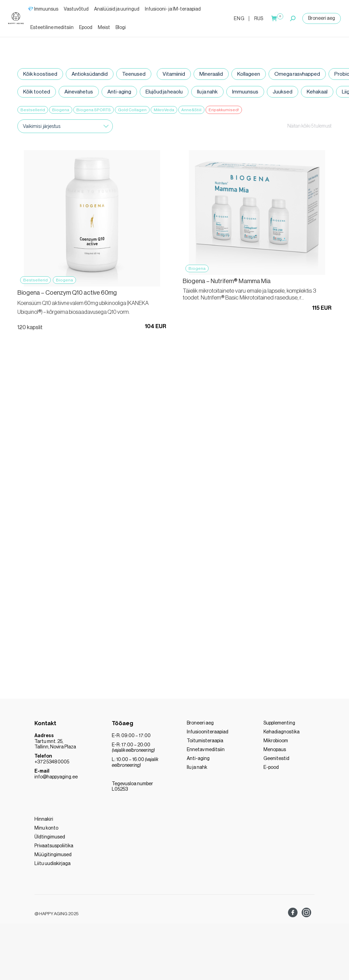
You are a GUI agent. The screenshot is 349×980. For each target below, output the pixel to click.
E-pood (271, 770)
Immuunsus (244, 92)
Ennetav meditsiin (206, 752)
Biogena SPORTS (94, 110)
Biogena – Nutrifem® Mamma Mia (227, 282)
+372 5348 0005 (52, 765)
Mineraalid (209, 74)
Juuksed (281, 92)
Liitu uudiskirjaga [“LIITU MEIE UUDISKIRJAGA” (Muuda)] (52, 866)
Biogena (61, 110)
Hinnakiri (44, 822)
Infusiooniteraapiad (208, 735)
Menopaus (275, 752)
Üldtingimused (50, 840)
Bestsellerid (33, 110)
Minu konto (46, 831)
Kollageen (246, 74)
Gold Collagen (132, 110)
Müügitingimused (53, 858)
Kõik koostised (40, 74)
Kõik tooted (36, 92)
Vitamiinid (172, 74)
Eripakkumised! (224, 110)
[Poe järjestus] (65, 127)
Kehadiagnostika (282, 735)
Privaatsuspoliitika (54, 849)
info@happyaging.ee (56, 780)
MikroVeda (164, 110)
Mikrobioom (276, 744)
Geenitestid (276, 761)
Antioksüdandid (88, 74)
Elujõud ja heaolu (163, 92)
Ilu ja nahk (207, 92)
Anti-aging (119, 92)
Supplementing (279, 726)
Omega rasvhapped (294, 74)
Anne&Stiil (191, 110)
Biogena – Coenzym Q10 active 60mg (67, 294)
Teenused (132, 74)
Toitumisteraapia (205, 744)
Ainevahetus (78, 92)
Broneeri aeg (322, 18)
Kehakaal (315, 92)
